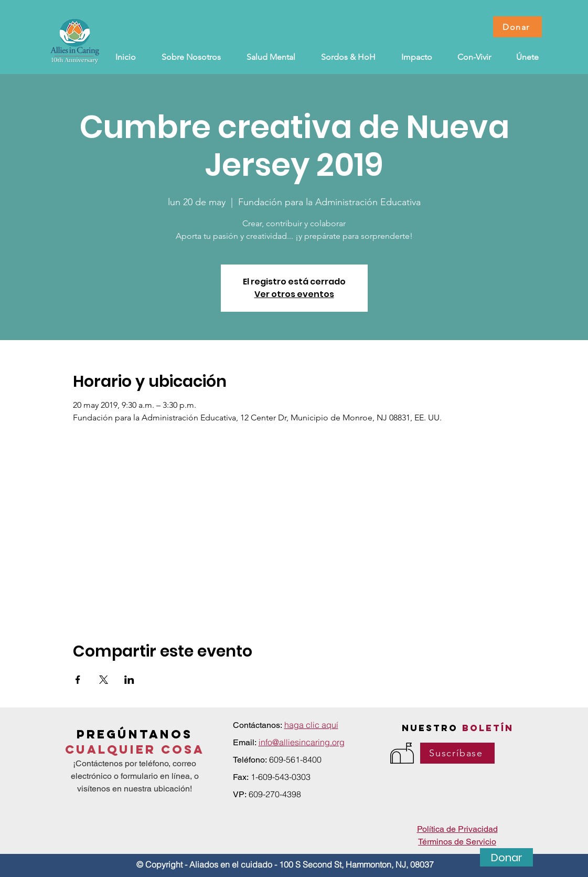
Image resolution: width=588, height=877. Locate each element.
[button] (349, 57)
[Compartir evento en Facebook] (78, 680)
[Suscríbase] (457, 753)
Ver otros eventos (294, 294)
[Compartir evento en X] (104, 680)
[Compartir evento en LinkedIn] (129, 680)
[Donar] (517, 27)
